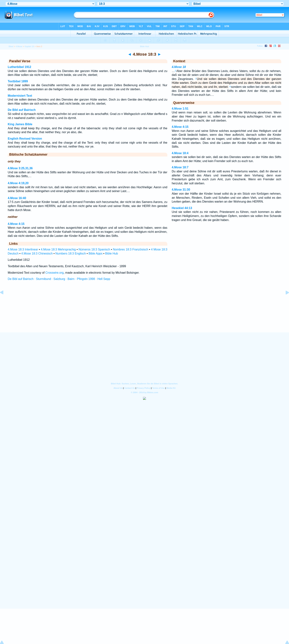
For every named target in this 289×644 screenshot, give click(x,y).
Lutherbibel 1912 (19, 67)
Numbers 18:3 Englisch (70, 253)
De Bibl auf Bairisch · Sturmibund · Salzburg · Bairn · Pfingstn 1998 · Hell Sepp (59, 279)
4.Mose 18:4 (180, 153)
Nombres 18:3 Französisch (130, 249)
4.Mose (19, 46)
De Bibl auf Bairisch (22, 110)
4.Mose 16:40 (17, 198)
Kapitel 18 (29, 46)
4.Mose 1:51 (180, 109)
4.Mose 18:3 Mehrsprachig (58, 249)
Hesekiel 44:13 (182, 208)
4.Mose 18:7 (180, 167)
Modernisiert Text (20, 96)
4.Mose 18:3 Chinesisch (37, 253)
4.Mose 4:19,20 (18, 183)
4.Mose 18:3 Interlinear (23, 249)
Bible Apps (95, 253)
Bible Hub (112, 253)
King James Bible (20, 124)
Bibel (11, 46)
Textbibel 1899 (18, 81)
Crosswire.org (54, 273)
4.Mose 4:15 (16, 224)
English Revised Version (25, 139)
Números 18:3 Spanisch (94, 249)
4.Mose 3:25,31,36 (20, 168)
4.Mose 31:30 (181, 190)
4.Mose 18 (179, 67)
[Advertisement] (144, 310)
